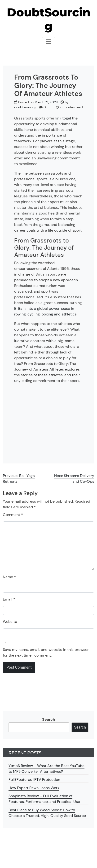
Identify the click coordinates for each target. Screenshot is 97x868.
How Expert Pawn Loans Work (34, 788)
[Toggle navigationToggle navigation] (48, 42)
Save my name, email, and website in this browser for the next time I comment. (46, 652)
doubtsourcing (25, 107)
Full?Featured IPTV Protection (34, 780)
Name (9, 577)
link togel (63, 118)
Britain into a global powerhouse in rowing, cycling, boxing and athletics (45, 311)
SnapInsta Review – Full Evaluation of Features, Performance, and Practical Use (44, 799)
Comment (13, 515)
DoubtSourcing (49, 19)
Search (49, 719)
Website (10, 622)
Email (9, 599)
